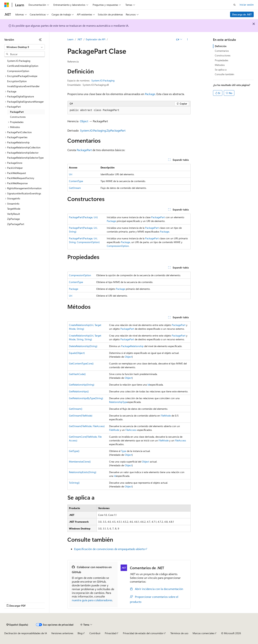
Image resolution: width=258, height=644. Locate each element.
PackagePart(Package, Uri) (83, 217)
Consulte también (224, 74)
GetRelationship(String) (82, 385)
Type (124, 451)
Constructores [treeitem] (18, 117)
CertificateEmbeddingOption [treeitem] (23, 66)
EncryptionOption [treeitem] (17, 81)
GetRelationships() (79, 391)
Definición (221, 46)
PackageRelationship (132, 346)
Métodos (220, 65)
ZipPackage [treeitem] (13, 219)
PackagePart (84, 150)
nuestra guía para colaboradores (92, 600)
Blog (80, 633)
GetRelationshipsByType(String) (86, 398)
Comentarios (222, 51)
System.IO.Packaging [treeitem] (19, 61)
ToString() (74, 483)
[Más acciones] (187, 40)
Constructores (223, 55)
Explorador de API (96, 39)
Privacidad (110, 633)
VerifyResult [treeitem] (14, 214)
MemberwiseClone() (80, 462)
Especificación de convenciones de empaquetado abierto (109, 549)
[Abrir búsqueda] (235, 5)
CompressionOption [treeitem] (18, 71)
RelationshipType (118, 402)
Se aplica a (221, 70)
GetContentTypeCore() (81, 363)
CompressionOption (118, 246)
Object (84, 121)
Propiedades (222, 60)
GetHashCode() (77, 374)
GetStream (75, 188)
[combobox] (25, 47)
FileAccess (131, 430)
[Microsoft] (7, 5)
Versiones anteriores (62, 633)
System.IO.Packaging (103, 80)
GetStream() (76, 409)
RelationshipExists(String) (83, 472)
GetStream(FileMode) (81, 416)
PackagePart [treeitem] (17, 112)
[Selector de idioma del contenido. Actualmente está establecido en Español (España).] (17, 625)
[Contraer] (40, 40)
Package (150, 94)
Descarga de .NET (242, 14)
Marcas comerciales (203, 633)
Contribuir (95, 633)
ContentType (76, 181)
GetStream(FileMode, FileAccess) (87, 426)
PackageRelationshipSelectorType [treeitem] (25, 158)
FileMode (166, 416)
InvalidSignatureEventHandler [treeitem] (23, 86)
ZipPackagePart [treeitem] (16, 224)
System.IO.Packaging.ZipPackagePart (103, 130)
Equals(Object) (77, 353)
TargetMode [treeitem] (14, 209)
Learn (70, 39)
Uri (71, 174)
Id (149, 385)
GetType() (74, 451)
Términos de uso (179, 633)
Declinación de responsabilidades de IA (26, 633)
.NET (80, 39)
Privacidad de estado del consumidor (143, 633)
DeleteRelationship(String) (83, 346)
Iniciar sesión (247, 5)
